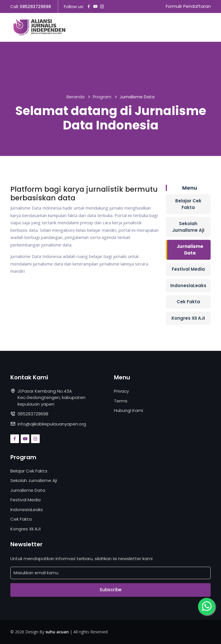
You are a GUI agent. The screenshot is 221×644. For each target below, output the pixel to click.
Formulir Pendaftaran (188, 6)
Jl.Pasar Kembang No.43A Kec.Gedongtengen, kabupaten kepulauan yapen (52, 398)
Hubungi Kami (128, 410)
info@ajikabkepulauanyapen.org (52, 424)
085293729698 (35, 7)
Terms (121, 401)
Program (102, 97)
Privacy (121, 391)
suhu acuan (57, 632)
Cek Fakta (188, 302)
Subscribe (110, 590)
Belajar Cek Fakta (188, 204)
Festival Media (188, 269)
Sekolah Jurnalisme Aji (188, 227)
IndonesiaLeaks (188, 286)
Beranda (76, 97)
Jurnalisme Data (190, 250)
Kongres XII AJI (188, 318)
